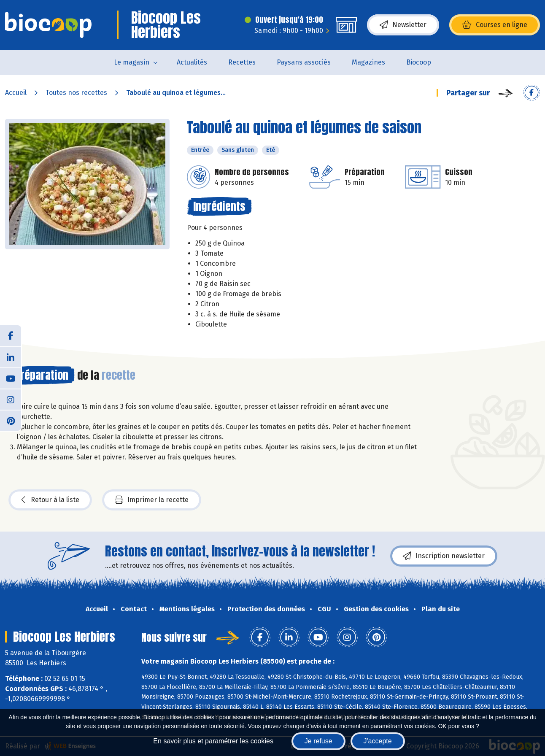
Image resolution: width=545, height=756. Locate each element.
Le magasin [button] (132, 62)
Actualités (192, 62)
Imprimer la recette (152, 500)
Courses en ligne (495, 25)
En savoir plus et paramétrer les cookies (213, 741)
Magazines (368, 62)
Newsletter (403, 25)
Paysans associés (304, 62)
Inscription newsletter (444, 556)
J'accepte (378, 741)
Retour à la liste (50, 500)
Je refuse (318, 741)
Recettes (242, 62)
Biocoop (419, 62)
